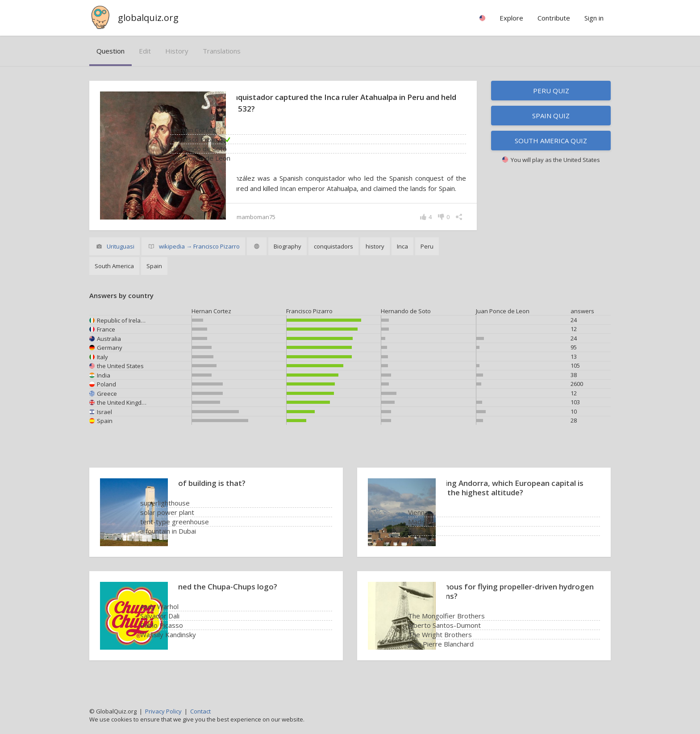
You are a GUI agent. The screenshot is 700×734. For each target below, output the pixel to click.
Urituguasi (121, 257)
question (110, 51)
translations (222, 51)
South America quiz (551, 141)
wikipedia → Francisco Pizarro (199, 257)
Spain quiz (551, 116)
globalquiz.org (148, 18)
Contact (200, 711)
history (177, 51)
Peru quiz (551, 91)
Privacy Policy (163, 711)
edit (145, 51)
